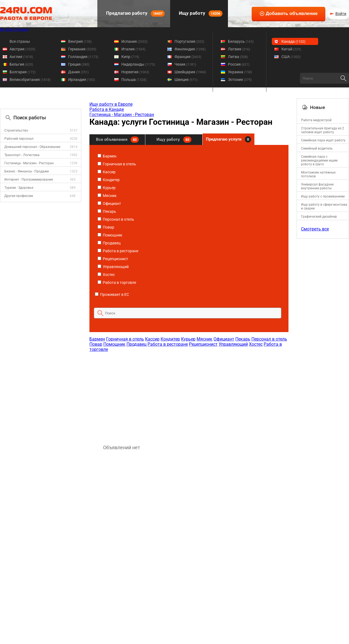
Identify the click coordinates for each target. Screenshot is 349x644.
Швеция (186, 80)
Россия (239, 64)
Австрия (22, 49)
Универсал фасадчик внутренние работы (317, 186)
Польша (134, 80)
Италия (133, 49)
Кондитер (109, 180)
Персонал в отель (116, 219)
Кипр (130, 57)
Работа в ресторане (118, 251)
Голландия (83, 57)
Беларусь (241, 41)
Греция (79, 64)
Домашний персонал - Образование (32, 147)
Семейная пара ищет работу (323, 140)
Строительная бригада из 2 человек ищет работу (323, 130)
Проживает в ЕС (112, 294)
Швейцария (190, 72)
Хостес (106, 275)
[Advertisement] (189, 396)
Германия (82, 49)
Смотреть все (315, 229)
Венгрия (80, 41)
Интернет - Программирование (29, 180)
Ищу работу (200, 13)
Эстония (240, 80)
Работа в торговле (117, 282)
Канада (293, 41)
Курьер (107, 188)
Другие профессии (19, 196)
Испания (134, 41)
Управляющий (113, 267)
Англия (21, 57)
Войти (341, 14)
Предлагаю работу (135, 13)
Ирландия (82, 80)
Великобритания (30, 80)
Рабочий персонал (19, 139)
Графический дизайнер (319, 217)
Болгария (22, 72)
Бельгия (21, 64)
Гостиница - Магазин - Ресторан (29, 163)
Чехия (185, 64)
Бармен (107, 156)
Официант (109, 203)
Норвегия (135, 72)
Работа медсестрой (316, 120)
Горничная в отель (117, 164)
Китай (291, 49)
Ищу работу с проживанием (323, 196)
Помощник (110, 235)
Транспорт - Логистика (22, 155)
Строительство (16, 130)
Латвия (239, 49)
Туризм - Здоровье (19, 188)
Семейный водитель (317, 148)
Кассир (107, 172)
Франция (188, 57)
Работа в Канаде (107, 109)
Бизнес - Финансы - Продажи (27, 171)
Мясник (107, 196)
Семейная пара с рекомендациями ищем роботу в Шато (319, 160)
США (291, 57)
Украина (240, 72)
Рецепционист (113, 259)
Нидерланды (138, 64)
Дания (78, 72)
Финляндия (190, 49)
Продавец (109, 243)
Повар (106, 227)
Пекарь (107, 211)
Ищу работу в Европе (111, 104)
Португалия (189, 41)
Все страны (20, 41)
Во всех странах (14, 29)
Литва (238, 57)
